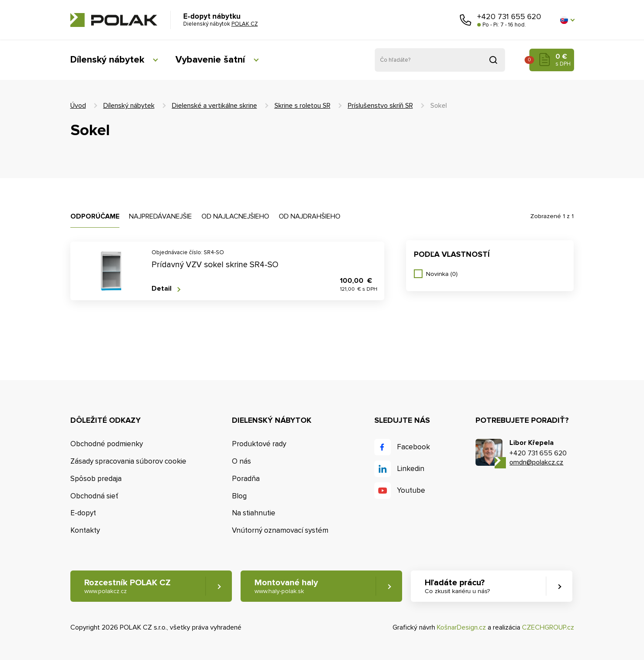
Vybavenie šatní (210, 60)
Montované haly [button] (286, 586)
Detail (162, 289)
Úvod (78, 106)
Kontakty (85, 530)
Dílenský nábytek (107, 60)
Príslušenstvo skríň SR (380, 106)
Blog (239, 496)
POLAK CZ (114, 20)
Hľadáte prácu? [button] (457, 586)
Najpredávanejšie (160, 216)
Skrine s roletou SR (302, 106)
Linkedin (411, 469)
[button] (567, 20)
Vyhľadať (493, 60)
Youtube (411, 490)
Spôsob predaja (96, 479)
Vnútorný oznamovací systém (280, 530)
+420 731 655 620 (509, 17)
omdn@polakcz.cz (536, 462)
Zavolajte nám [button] (466, 20)
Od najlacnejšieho (235, 216)
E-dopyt (83, 513)
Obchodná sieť (94, 496)
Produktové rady (259, 444)
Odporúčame (95, 216)
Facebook (413, 447)
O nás (241, 461)
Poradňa (246, 479)
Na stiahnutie (254, 513)
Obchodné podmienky (107, 444)
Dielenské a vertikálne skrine (215, 106)
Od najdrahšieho (310, 216)
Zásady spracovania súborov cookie (128, 461)
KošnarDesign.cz (461, 627)
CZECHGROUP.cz (548, 627)
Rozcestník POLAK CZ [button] (127, 586)
